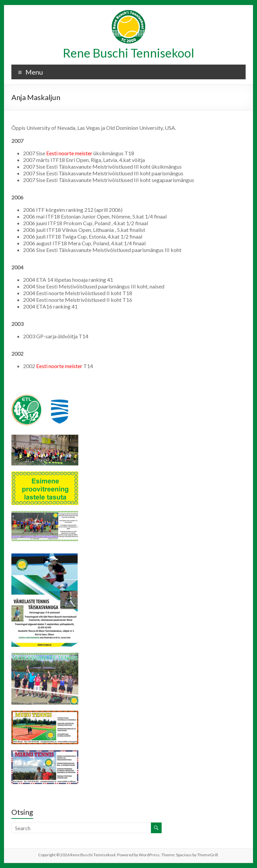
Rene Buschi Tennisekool (128, 53)
